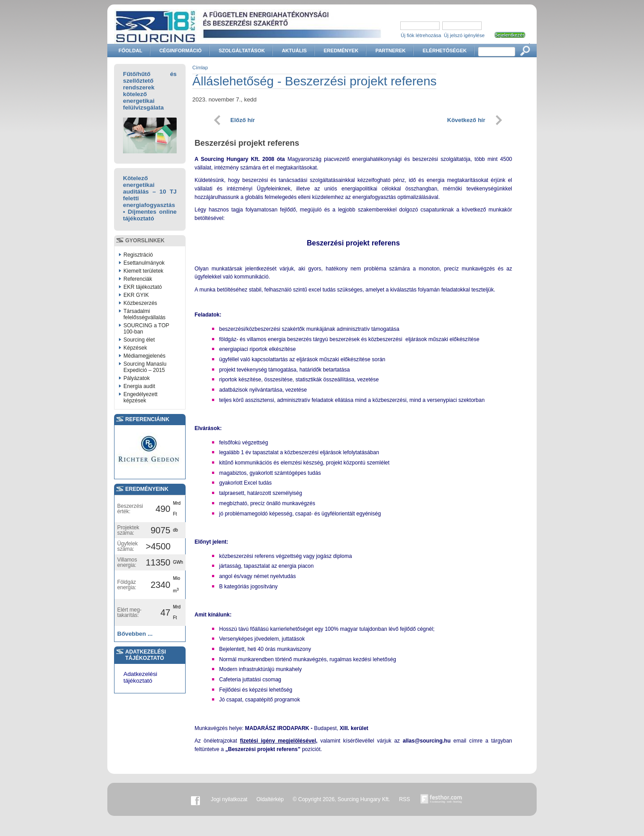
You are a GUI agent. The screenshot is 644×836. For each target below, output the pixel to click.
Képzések (135, 348)
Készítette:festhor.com (441, 799)
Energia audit (139, 386)
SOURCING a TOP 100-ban (146, 329)
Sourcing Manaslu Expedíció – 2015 (145, 367)
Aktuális (294, 51)
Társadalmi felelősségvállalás (144, 314)
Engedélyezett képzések (140, 397)
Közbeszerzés (140, 303)
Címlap (200, 68)
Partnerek (390, 51)
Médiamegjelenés (144, 356)
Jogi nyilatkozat (229, 799)
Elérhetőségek (445, 51)
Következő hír (466, 120)
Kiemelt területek (143, 271)
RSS (405, 799)
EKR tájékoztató (143, 287)
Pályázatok (137, 378)
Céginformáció (180, 51)
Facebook (195, 799)
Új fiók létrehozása (421, 35)
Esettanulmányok (144, 263)
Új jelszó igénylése (464, 35)
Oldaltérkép (270, 799)
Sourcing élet (139, 340)
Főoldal (130, 51)
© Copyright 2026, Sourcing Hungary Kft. (342, 799)
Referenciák (138, 279)
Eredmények (341, 51)
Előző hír (243, 120)
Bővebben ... (135, 634)
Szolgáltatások (242, 51)
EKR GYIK (136, 295)
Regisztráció (138, 255)
